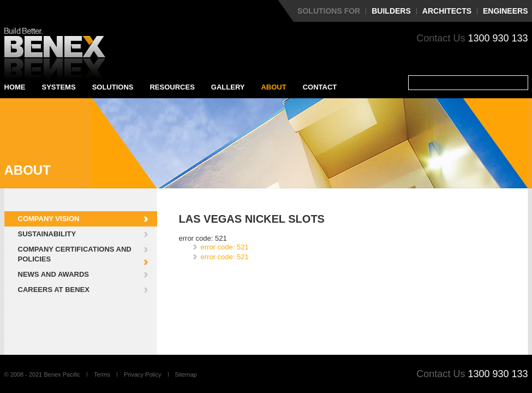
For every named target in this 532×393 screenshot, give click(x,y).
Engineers (505, 11)
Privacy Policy (142, 374)
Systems (59, 87)
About (273, 87)
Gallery (228, 87)
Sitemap (186, 374)
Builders (391, 11)
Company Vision (49, 219)
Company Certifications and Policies (75, 254)
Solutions (113, 87)
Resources (172, 87)
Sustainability (47, 234)
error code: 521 (225, 247)
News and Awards (53, 274)
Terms (102, 374)
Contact (320, 87)
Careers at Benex (54, 290)
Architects (447, 11)
